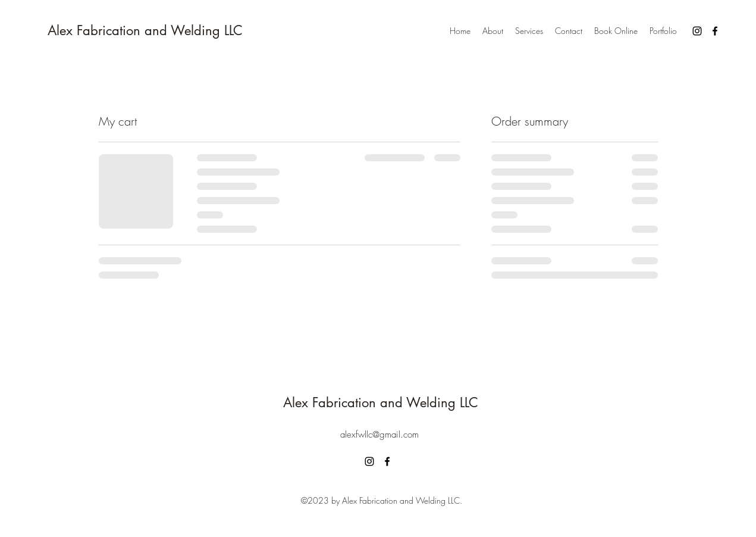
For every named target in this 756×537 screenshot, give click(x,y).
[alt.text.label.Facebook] (715, 31)
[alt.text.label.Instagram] (697, 31)
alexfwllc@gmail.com (379, 435)
